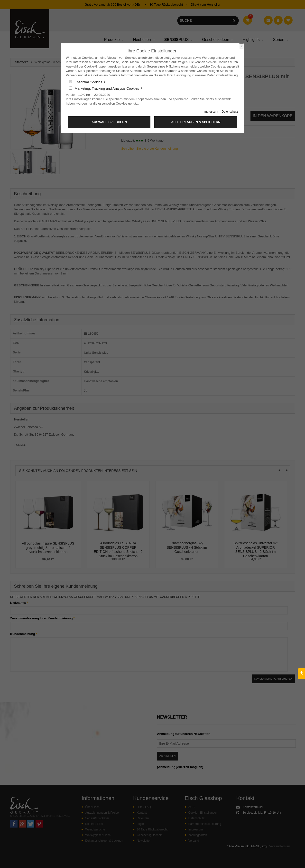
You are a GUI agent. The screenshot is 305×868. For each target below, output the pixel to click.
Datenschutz (230, 112)
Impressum (211, 112)
